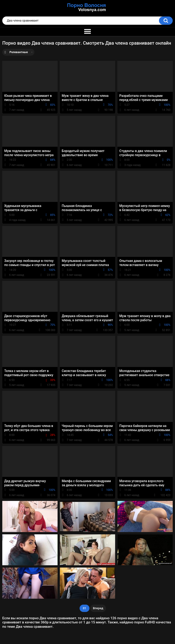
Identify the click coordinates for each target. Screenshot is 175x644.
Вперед (98, 608)
